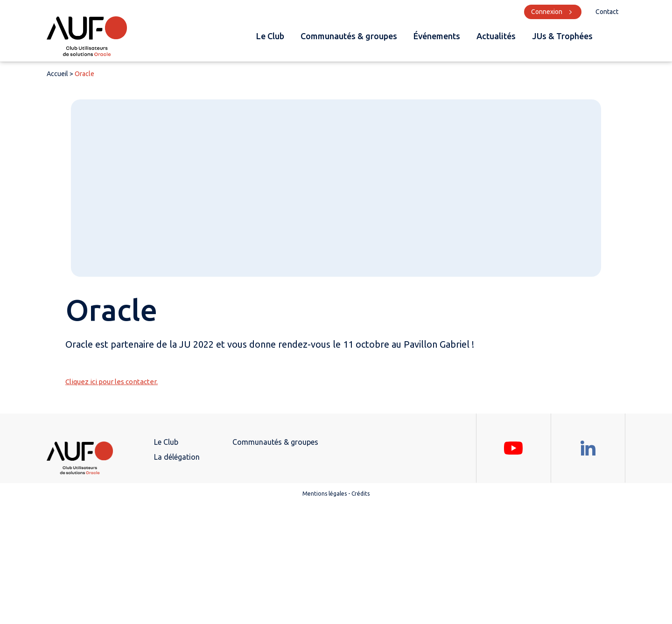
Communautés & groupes (349, 36)
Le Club (270, 36)
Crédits (360, 494)
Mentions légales (325, 494)
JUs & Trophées (562, 36)
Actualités (496, 36)
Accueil (57, 74)
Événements (437, 36)
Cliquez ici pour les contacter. (112, 382)
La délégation (177, 457)
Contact (607, 12)
